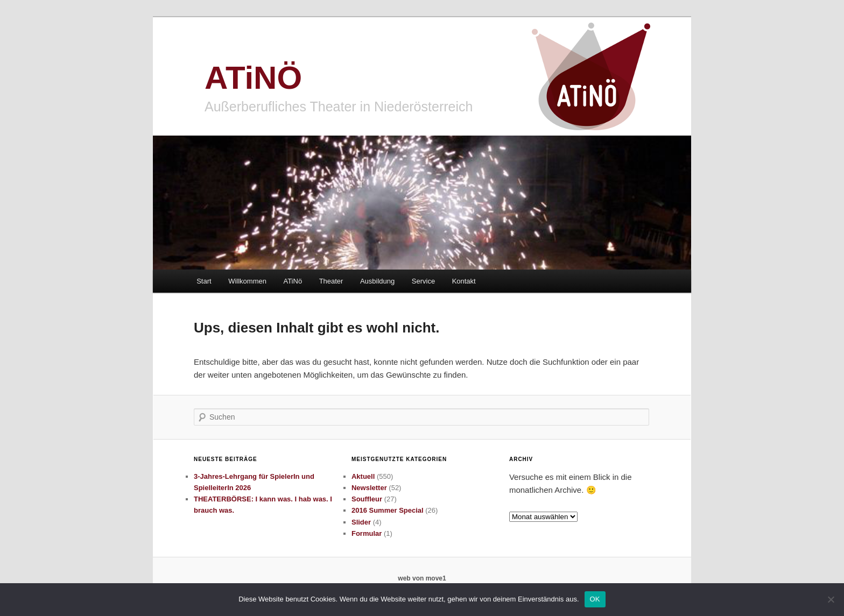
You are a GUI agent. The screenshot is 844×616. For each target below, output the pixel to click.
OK (595, 599)
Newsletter (369, 488)
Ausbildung (377, 281)
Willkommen (247, 281)
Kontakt (464, 281)
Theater (331, 281)
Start (204, 281)
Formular (367, 533)
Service (423, 281)
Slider (361, 522)
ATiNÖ (253, 78)
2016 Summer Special (388, 510)
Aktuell (363, 476)
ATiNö (293, 281)
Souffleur (367, 499)
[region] (422, 203)
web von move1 (422, 578)
